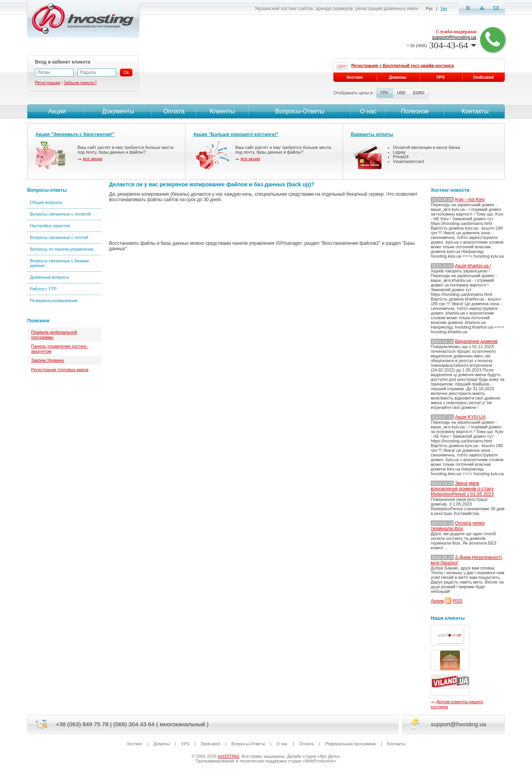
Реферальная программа (350, 744)
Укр (444, 9)
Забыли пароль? (80, 83)
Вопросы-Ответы (300, 111)
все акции (93, 159)
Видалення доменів (476, 341)
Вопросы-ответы (47, 190)
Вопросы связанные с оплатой (60, 214)
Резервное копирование (54, 301)
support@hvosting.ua (454, 37)
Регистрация (48, 83)
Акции (56, 111)
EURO (419, 93)
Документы (118, 111)
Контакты (474, 111)
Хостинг (355, 77)
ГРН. (384, 93)
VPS (440, 77)
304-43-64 (441, 45)
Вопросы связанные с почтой (59, 237)
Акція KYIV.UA (470, 417)
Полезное (415, 111)
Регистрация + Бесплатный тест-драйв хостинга (403, 65)
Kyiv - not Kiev (470, 200)
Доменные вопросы (49, 277)
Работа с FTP (43, 289)
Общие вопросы (46, 202)
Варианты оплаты (372, 134)
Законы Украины (48, 360)
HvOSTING (229, 756)
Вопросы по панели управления (62, 249)
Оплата (174, 111)
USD (401, 93)
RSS (458, 601)
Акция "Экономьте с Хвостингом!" (75, 134)
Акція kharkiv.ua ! (473, 266)
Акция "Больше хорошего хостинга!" (236, 134)
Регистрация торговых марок (60, 370)
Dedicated (484, 77)
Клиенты (222, 111)
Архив (437, 601)
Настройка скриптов (50, 226)
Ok (126, 73)
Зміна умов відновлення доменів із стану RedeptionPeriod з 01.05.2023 (462, 489)
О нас (368, 111)
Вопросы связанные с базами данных (59, 263)
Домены (398, 77)
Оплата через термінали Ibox (458, 526)
